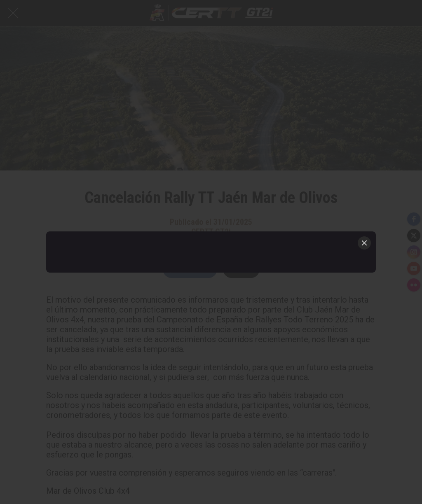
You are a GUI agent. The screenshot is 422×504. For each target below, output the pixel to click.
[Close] (364, 243)
